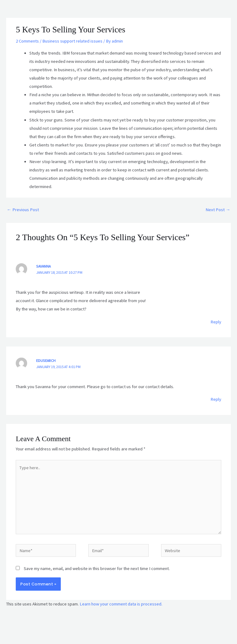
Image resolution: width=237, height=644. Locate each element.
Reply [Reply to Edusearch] (216, 399)
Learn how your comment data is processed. (121, 604)
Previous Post (23, 210)
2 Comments (27, 41)
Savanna (43, 266)
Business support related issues (72, 41)
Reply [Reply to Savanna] (216, 322)
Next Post (218, 210)
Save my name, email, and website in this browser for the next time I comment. (97, 568)
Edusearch (46, 361)
